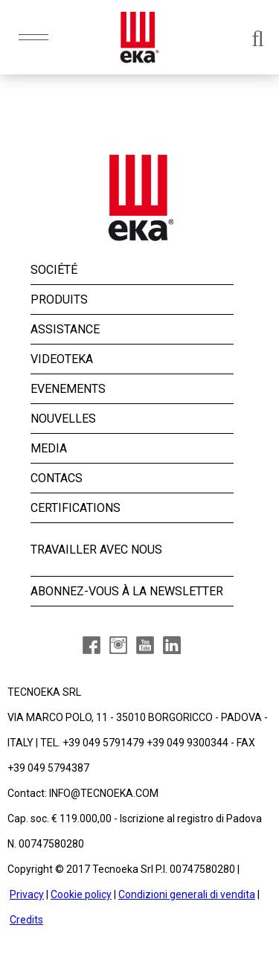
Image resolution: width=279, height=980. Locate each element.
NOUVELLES (63, 419)
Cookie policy (81, 894)
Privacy (27, 894)
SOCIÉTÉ (54, 270)
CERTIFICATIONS (76, 508)
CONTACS (57, 478)
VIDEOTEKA (62, 359)
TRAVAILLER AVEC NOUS (96, 550)
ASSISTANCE (65, 329)
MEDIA (49, 448)
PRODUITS (59, 300)
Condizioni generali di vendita (187, 894)
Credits (26, 920)
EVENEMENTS (68, 389)
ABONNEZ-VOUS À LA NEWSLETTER (127, 591)
